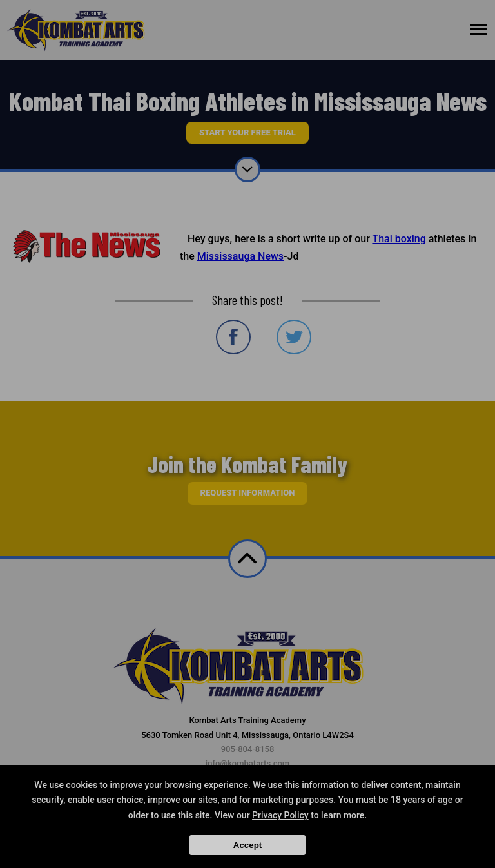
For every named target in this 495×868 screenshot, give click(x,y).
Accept (247, 845)
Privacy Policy (280, 815)
